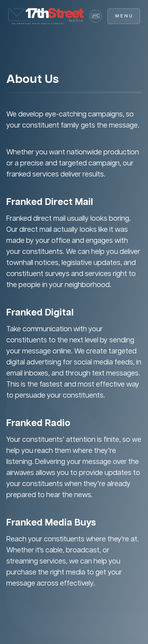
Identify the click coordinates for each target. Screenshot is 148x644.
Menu (124, 16)
